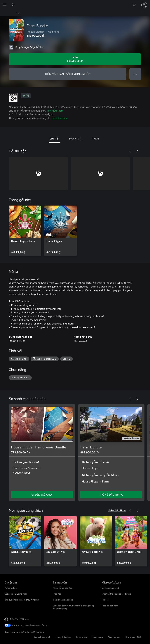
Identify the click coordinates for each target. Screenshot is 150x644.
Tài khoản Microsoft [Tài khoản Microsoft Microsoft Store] (110, 588)
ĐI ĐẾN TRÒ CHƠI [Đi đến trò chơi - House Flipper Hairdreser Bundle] (42, 495)
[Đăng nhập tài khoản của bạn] (144, 5)
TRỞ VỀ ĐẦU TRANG (111, 495)
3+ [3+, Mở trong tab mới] (26, 96)
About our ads (114, 637)
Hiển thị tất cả (117, 510)
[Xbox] (10, 13)
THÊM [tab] (96, 138)
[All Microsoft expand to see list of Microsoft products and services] (5, 5)
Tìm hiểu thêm (55, 111)
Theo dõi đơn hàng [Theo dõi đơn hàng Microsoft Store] (110, 606)
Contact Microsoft (42, 637)
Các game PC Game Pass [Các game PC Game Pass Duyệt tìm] (16, 594)
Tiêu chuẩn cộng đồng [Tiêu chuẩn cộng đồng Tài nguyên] (63, 600)
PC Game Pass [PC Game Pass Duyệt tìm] (11, 588)
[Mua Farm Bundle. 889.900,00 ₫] (75, 59)
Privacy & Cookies (63, 637)
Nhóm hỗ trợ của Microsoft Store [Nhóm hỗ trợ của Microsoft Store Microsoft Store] (116, 594)
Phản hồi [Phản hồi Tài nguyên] (57, 594)
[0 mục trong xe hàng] (135, 5)
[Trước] (130, 151)
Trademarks (98, 637)
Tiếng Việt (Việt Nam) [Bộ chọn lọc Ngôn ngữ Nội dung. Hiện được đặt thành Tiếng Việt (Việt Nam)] (20, 619)
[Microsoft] (75, 3)
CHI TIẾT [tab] (54, 138)
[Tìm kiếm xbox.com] (13, 5)
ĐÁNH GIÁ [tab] (75, 138)
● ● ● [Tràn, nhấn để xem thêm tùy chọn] (135, 74)
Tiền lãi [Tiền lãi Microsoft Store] (105, 600)
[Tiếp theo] (137, 151)
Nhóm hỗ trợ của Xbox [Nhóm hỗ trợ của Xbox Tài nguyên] (63, 588)
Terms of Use (82, 637)
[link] (25, 231)
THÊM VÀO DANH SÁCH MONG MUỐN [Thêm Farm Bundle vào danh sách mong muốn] (68, 74)
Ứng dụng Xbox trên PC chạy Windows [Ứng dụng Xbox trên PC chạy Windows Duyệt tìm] (22, 600)
